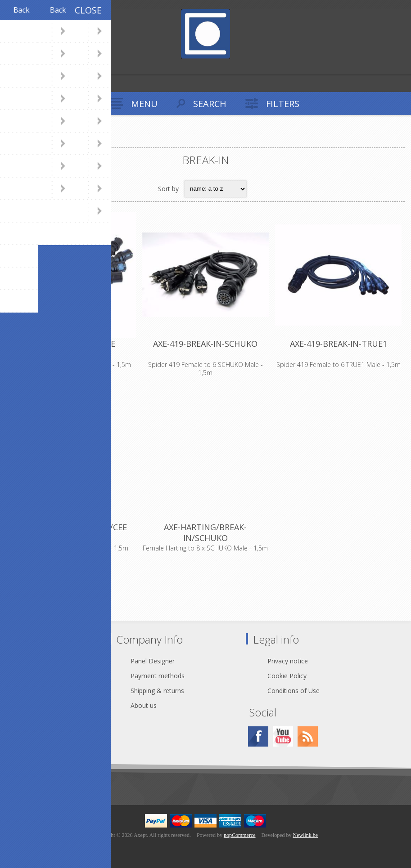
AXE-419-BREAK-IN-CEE (72, 344)
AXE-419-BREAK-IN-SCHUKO (205, 344)
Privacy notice (288, 661)
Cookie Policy (287, 676)
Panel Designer (153, 661)
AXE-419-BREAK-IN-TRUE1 (339, 344)
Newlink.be (306, 835)
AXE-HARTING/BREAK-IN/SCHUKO (205, 532)
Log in (26, 66)
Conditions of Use (294, 691)
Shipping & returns (157, 691)
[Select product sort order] (215, 189)
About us (144, 705)
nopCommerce (240, 835)
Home (18, 140)
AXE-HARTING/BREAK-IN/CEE (73, 527)
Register (9, 66)
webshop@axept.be (55, 676)
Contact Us (42, 661)
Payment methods (158, 676)
